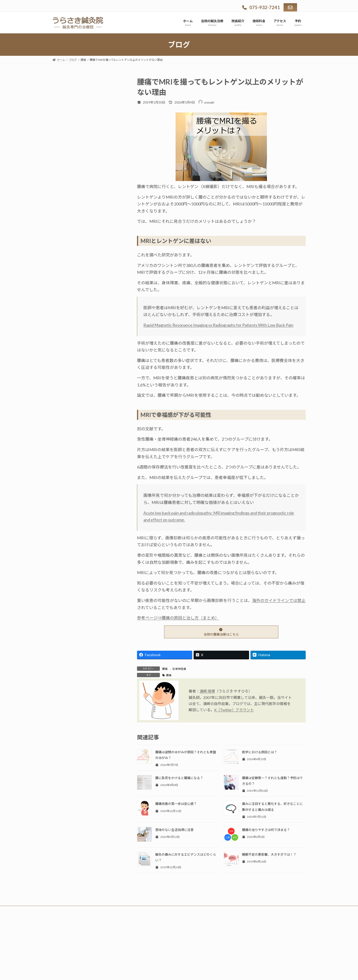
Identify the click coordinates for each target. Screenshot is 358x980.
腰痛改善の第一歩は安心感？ (176, 804)
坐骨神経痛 (179, 669)
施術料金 (63, 138)
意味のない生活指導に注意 (174, 830)
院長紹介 (63, 126)
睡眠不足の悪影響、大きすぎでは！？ (269, 854)
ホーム (61, 90)
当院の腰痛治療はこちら (221, 632)
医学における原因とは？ (260, 752)
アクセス (63, 150)
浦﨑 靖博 (207, 691)
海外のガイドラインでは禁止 (279, 600)
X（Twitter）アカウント (234, 710)
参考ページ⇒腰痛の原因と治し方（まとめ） (178, 618)
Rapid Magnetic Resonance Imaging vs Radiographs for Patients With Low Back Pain (218, 325)
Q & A (61, 162)
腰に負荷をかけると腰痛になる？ (179, 778)
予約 (60, 186)
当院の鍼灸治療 (69, 103)
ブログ (61, 174)
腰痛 (165, 669)
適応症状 (63, 114)
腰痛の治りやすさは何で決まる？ (266, 830)
